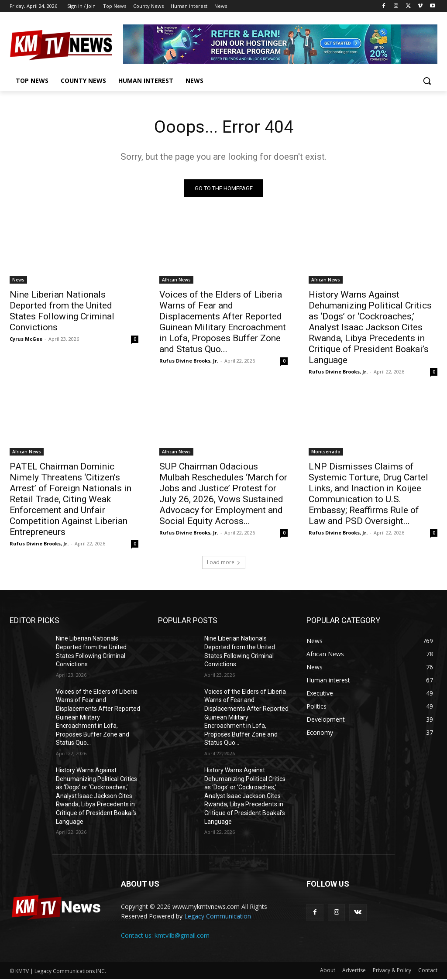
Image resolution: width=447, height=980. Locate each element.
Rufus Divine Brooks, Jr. (189, 361)
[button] (427, 81)
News (18, 280)
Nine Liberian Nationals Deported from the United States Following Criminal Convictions (62, 311)
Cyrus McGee (26, 339)
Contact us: (138, 936)
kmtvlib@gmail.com (182, 936)
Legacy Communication (218, 917)
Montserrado (326, 452)
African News (176, 280)
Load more (224, 563)
